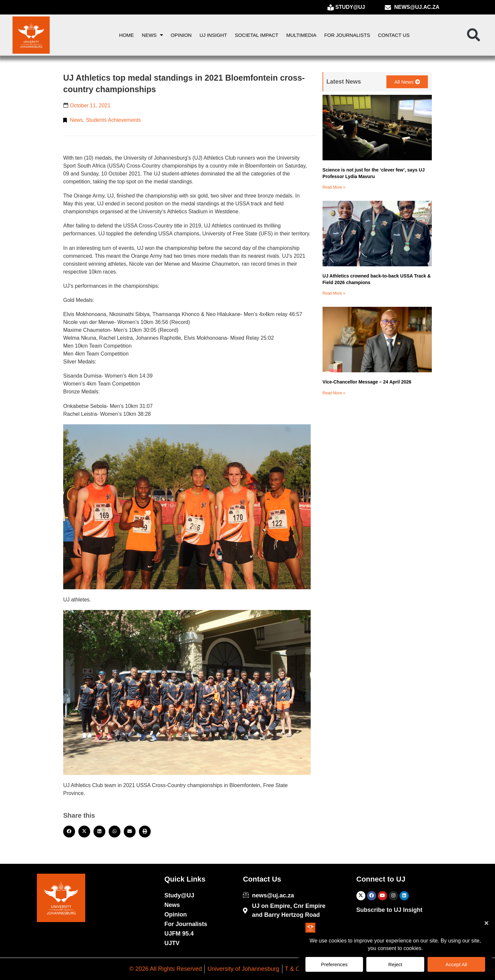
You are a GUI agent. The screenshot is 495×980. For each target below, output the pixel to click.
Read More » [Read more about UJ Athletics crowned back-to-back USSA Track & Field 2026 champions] (334, 293)
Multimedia (301, 35)
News (152, 35)
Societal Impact (257, 35)
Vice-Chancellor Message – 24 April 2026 (367, 382)
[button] (474, 35)
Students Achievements (113, 120)
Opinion (181, 35)
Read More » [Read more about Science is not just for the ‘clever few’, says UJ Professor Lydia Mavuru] (334, 187)
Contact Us (394, 35)
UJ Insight (213, 35)
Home (127, 35)
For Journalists (347, 35)
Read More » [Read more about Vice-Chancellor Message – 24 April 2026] (334, 393)
